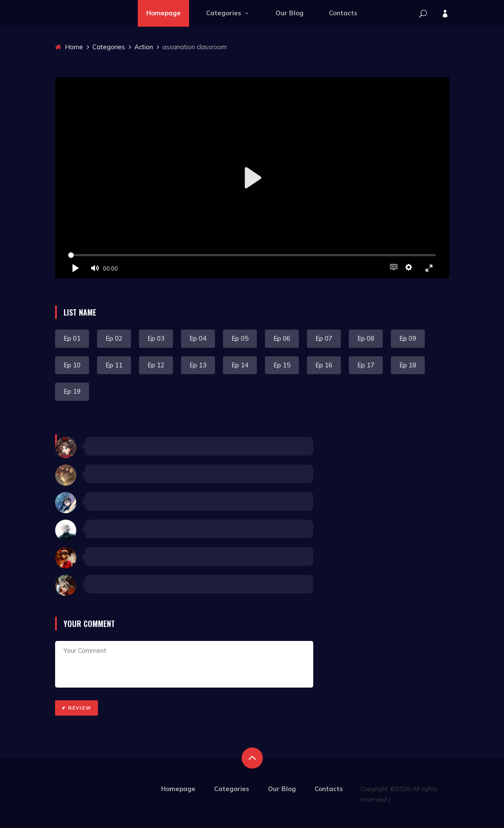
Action (144, 47)
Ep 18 (408, 365)
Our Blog (290, 13)
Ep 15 (282, 365)
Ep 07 (324, 338)
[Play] (75, 268)
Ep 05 (240, 338)
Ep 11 (114, 365)
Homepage (163, 13)
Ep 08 (366, 338)
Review (77, 708)
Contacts (343, 13)
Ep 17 (366, 365)
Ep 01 (72, 338)
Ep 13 (198, 365)
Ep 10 (72, 365)
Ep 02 (114, 338)
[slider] (252, 255)
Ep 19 (72, 391)
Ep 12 (156, 365)
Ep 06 (282, 338)
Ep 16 (324, 365)
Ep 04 (198, 338)
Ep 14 (240, 365)
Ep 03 (156, 338)
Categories (228, 13)
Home (69, 47)
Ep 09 (408, 338)
